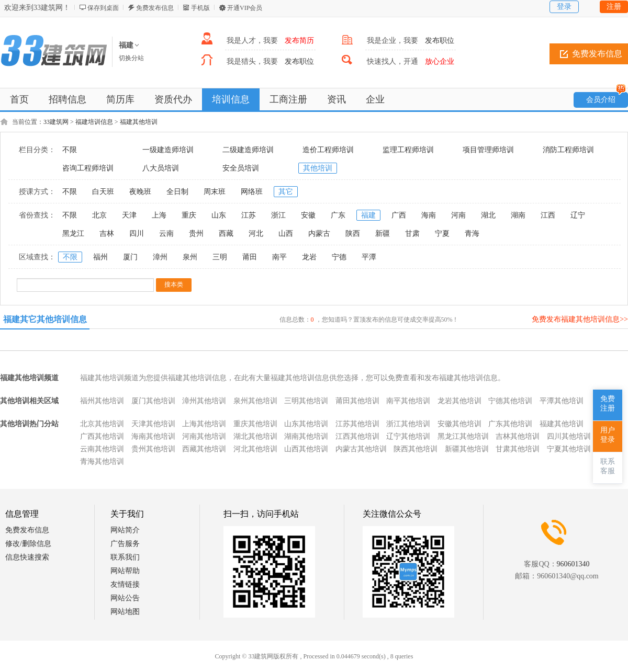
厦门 (130, 257)
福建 (368, 215)
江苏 (249, 215)
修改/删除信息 (28, 544)
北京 (99, 215)
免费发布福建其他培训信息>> (580, 319)
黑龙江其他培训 (463, 436)
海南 (429, 215)
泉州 (190, 257)
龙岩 (309, 257)
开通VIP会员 (245, 8)
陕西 (353, 234)
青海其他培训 (102, 462)
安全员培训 (241, 168)
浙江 (278, 215)
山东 (219, 215)
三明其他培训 (306, 401)
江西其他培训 (357, 436)
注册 (614, 7)
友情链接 (125, 584)
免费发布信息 (155, 8)
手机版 (200, 8)
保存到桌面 (103, 8)
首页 (19, 99)
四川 (137, 234)
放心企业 (440, 61)
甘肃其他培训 (518, 449)
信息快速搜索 (27, 557)
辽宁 (578, 215)
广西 (399, 215)
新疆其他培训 (467, 449)
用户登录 (608, 435)
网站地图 (125, 612)
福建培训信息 (94, 122)
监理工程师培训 (408, 150)
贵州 (196, 234)
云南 (166, 234)
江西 (548, 215)
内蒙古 (319, 234)
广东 (338, 215)
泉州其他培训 (255, 401)
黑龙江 (73, 234)
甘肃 (412, 234)
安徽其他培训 (459, 424)
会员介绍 (606, 98)
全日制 (177, 192)
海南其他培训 (153, 436)
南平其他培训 (408, 401)
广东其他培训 (510, 424)
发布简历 (299, 41)
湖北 (488, 215)
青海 (472, 234)
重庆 (189, 215)
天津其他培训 (153, 424)
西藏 (226, 234)
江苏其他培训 (357, 424)
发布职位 (440, 41)
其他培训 (318, 168)
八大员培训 (161, 168)
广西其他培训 (102, 436)
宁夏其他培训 (569, 449)
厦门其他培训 (153, 401)
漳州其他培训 (204, 401)
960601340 (573, 564)
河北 (256, 234)
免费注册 (608, 403)
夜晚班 (140, 192)
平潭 (369, 257)
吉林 (107, 234)
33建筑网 (56, 122)
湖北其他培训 (255, 436)
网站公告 (125, 598)
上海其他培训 (204, 424)
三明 (220, 257)
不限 (70, 150)
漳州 (160, 257)
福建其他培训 (139, 122)
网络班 (252, 192)
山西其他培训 (306, 449)
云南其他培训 (102, 449)
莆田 (250, 257)
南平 (279, 257)
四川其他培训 (569, 436)
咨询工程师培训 (88, 168)
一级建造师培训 (168, 150)
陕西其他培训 (416, 449)
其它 (286, 192)
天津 (129, 215)
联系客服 (608, 466)
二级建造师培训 (248, 150)
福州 (100, 257)
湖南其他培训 (306, 436)
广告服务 (125, 544)
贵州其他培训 (153, 449)
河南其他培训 (204, 436)
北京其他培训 (102, 424)
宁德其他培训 (510, 401)
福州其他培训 (102, 401)
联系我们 (125, 557)
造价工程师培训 (328, 150)
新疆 (383, 234)
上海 (159, 215)
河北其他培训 (255, 449)
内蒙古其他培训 (361, 449)
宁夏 (442, 234)
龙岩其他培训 (459, 401)
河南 (458, 215)
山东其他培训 (306, 424)
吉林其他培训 (518, 436)
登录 (564, 7)
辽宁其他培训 (408, 436)
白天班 (103, 192)
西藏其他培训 (204, 449)
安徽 (308, 215)
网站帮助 (125, 571)
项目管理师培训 (488, 150)
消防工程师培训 (568, 150)
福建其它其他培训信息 (45, 319)
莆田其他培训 (357, 401)
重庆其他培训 (255, 424)
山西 (286, 234)
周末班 (215, 192)
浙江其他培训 (408, 424)
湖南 (518, 215)
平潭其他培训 (562, 401)
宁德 (339, 257)
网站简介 (125, 530)
